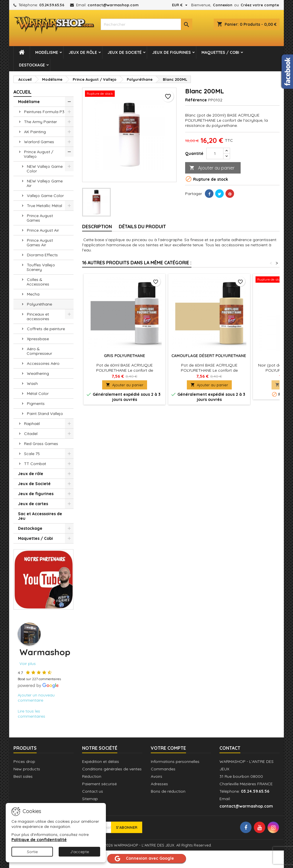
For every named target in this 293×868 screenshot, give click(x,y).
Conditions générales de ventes (112, 769)
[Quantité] (215, 153)
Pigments (36, 404)
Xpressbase (38, 339)
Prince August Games (40, 218)
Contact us (93, 791)
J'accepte (80, 852)
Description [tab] (97, 227)
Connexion (223, 5)
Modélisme (47, 52)
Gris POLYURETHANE (124, 356)
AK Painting (35, 132)
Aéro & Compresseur (39, 351)
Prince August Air (43, 230)
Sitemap (90, 799)
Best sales (23, 776)
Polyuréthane (39, 304)
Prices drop (24, 761)
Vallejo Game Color (45, 196)
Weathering (38, 373)
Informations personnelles (175, 761)
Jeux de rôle (83, 52)
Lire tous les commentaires (31, 714)
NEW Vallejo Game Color (45, 169)
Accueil (22, 92)
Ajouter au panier (212, 168)
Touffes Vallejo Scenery (41, 267)
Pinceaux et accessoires (38, 316)
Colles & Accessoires (38, 282)
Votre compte (168, 748)
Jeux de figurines (172, 52)
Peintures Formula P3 (44, 112)
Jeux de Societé (125, 52)
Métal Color (38, 393)
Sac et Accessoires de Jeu (40, 516)
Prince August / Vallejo (38, 154)
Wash (32, 383)
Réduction (92, 776)
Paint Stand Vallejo (45, 414)
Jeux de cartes (33, 504)
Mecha (33, 294)
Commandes (163, 769)
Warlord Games (39, 142)
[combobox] (146, 24)
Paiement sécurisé (99, 784)
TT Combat (35, 464)
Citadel (31, 434)
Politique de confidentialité (39, 840)
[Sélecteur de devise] (180, 5)
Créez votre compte (260, 5)
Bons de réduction (168, 791)
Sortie (32, 852)
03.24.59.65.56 (52, 5)
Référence (196, 100)
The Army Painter (40, 122)
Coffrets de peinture (46, 329)
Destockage (32, 65)
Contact (230, 748)
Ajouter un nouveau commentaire (36, 698)
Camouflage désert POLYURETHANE (209, 356)
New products (27, 769)
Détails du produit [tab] (142, 227)
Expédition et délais (101, 761)
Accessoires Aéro (43, 363)
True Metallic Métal (44, 206)
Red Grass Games (41, 444)
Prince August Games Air (40, 243)
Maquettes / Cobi (220, 52)
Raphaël (32, 424)
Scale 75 (32, 454)
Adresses (159, 784)
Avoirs (157, 776)
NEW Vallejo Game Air (45, 183)
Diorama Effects (42, 255)
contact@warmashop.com (113, 5)
